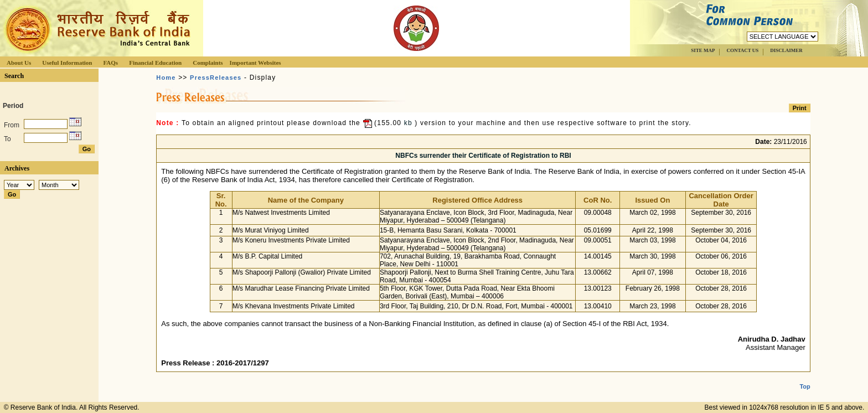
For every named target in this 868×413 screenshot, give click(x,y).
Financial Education (155, 63)
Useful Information (67, 63)
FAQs (110, 63)
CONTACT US (742, 50)
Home (166, 78)
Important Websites (255, 63)
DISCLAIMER (786, 50)
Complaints (208, 63)
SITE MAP (703, 50)
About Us (19, 63)
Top (805, 378)
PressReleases (216, 78)
